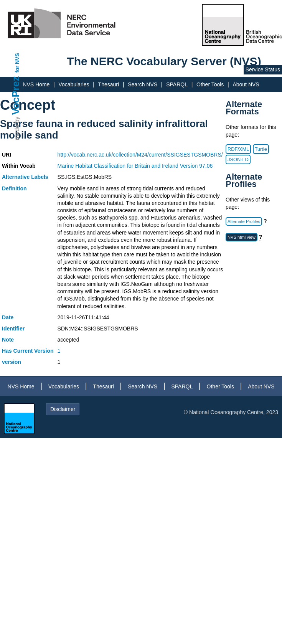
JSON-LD (238, 159)
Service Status (263, 69)
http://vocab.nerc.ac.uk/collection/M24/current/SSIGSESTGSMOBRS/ (140, 155)
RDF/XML (238, 149)
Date (8, 317)
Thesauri (109, 84)
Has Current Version (28, 351)
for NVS (17, 63)
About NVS (246, 84)
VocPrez (16, 95)
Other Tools (210, 84)
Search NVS (143, 84)
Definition (14, 188)
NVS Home (36, 84)
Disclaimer (63, 409)
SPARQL (177, 84)
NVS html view (242, 237)
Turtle (261, 149)
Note (8, 340)
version (12, 362)
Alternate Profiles (244, 221)
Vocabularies (74, 84)
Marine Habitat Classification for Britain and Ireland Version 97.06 (135, 166)
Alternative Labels (25, 177)
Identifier (13, 329)
